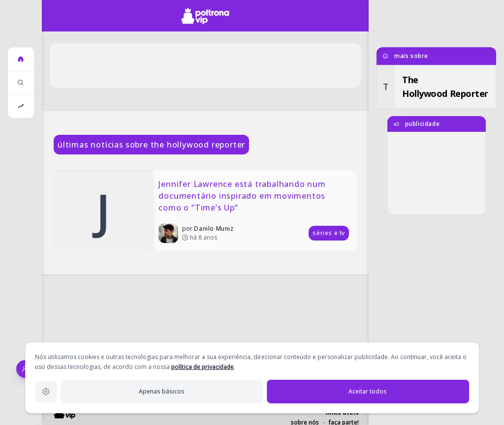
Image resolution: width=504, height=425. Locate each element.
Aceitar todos (368, 391)
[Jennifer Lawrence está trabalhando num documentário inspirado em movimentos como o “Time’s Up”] (205, 211)
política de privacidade (203, 367)
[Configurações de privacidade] (46, 392)
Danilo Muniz (214, 228)
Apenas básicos (162, 391)
